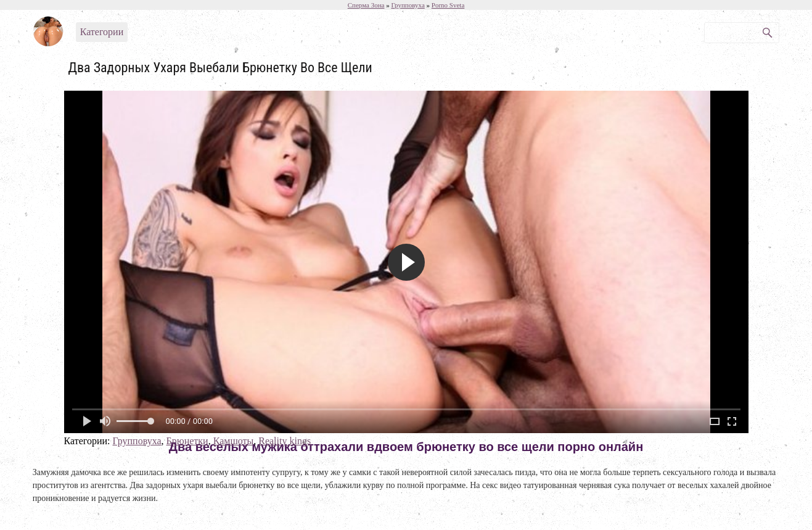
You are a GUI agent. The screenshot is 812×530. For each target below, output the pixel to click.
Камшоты (234, 441)
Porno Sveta (448, 5)
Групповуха (137, 441)
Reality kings (285, 441)
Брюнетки (187, 441)
